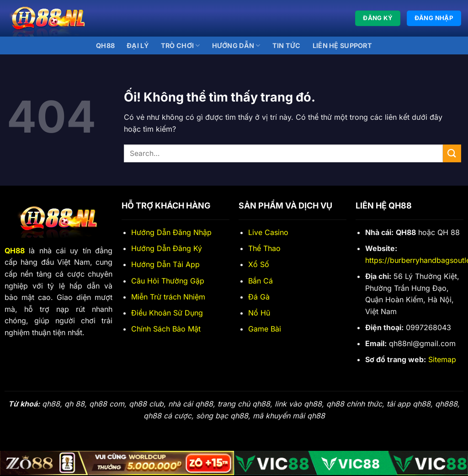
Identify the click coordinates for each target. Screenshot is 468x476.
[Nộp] (452, 153)
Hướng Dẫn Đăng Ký (167, 248)
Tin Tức (287, 45)
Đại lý (138, 45)
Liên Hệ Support (342, 45)
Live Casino (268, 232)
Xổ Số (259, 264)
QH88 (105, 45)
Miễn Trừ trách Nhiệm (168, 297)
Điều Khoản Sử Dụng (167, 313)
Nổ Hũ (259, 313)
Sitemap (442, 359)
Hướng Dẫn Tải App (165, 264)
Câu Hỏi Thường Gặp (168, 281)
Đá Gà (259, 297)
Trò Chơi (181, 45)
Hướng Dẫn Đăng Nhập (171, 232)
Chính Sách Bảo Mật (166, 329)
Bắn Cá (261, 281)
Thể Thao (264, 248)
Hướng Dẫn (236, 45)
